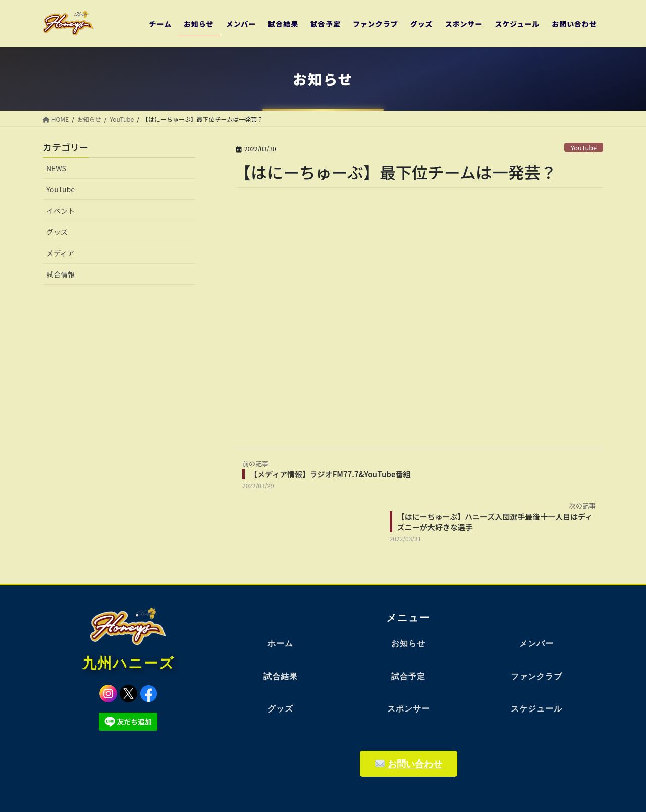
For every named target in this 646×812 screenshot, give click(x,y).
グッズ (57, 232)
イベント (61, 211)
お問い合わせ (409, 764)
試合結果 (281, 676)
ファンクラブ (536, 676)
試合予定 (408, 676)
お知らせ (408, 644)
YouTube (584, 148)
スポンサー (409, 709)
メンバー (536, 644)
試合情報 (61, 274)
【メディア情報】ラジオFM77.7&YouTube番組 (330, 474)
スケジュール (536, 709)
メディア (60, 253)
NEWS (56, 168)
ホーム (280, 644)
